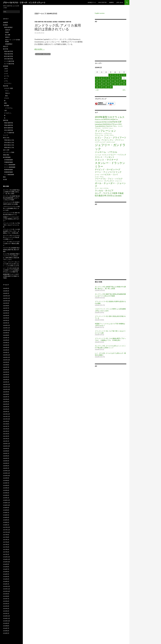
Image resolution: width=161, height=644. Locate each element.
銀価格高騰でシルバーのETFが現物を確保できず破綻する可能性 (11, 276)
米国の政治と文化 (9, 147)
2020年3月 (6, 463)
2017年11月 (6, 530)
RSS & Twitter (102, 2)
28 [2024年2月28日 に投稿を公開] (106, 87)
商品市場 (6, 86)
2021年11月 (6, 416)
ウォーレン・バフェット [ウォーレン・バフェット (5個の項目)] (103, 133)
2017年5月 (6, 545)
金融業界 (6, 22)
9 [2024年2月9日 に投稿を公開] (115, 78)
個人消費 (8, 35)
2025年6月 (6, 311)
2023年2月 (6, 380)
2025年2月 (6, 320)
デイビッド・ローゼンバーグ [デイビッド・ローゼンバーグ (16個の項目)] (108, 169)
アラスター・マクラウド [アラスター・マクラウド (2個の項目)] (102, 128)
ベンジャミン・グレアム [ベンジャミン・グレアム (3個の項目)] (102, 181)
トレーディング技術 (9, 152)
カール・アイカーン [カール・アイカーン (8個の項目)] (102, 140)
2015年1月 (6, 613)
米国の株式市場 (8, 51)
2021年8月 (6, 424)
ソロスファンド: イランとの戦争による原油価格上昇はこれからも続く (11, 208)
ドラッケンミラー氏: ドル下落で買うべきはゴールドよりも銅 (11, 225)
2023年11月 (6, 357)
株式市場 (6, 49)
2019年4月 (6, 490)
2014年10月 (6, 621)
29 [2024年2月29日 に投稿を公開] (111, 87)
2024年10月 (6, 330)
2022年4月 (6, 404)
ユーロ (6, 74)
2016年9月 (6, 564)
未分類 (5, 179)
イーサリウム (9, 108)
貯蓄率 (7, 32)
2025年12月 (6, 296)
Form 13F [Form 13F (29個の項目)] (117, 122)
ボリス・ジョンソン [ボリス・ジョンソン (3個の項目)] (116, 181)
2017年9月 (6, 535)
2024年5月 (6, 343)
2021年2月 (6, 439)
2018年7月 (6, 513)
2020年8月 (6, 451)
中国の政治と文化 (9, 140)
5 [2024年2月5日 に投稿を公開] (97, 78)
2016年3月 (6, 579)
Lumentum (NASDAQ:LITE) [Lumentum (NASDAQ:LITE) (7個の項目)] (105, 124)
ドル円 (6, 71)
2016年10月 (6, 562)
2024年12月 (6, 325)
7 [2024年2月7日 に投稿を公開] (106, 78)
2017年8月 (6, 537)
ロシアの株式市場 (9, 64)
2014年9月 (6, 623)
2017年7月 (6, 540)
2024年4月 (6, 345)
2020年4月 (6, 461)
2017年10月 (6, 532)
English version (100, 13)
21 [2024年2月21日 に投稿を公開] (106, 84)
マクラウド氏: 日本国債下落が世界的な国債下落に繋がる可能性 (11, 250)
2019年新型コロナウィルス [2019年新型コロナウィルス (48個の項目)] (110, 117)
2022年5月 (6, 402)
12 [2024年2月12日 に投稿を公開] (97, 81)
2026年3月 (6, 288)
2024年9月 (6, 333)
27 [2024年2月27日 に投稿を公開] (102, 87)
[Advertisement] (111, 41)
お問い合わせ (120, 2)
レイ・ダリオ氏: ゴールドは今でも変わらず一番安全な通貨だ (11, 243)
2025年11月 (6, 298)
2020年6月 (6, 456)
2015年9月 (6, 594)
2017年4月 (6, 547)
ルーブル (7, 76)
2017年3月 (6, 549)
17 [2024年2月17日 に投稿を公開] (120, 81)
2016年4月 (6, 577)
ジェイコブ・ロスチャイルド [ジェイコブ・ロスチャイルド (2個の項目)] (107, 142)
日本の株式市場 (8, 59)
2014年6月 (6, 631)
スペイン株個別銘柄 (10, 167)
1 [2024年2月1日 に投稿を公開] (111, 75)
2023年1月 (6, 382)
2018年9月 (6, 508)
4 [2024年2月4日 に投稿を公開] (124, 75)
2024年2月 (6, 350)
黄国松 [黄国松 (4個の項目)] (120, 196)
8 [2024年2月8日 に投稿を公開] (111, 78)
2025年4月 (6, 315)
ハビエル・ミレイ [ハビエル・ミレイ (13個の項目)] (111, 174)
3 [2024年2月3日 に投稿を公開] (120, 75)
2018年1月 (6, 525)
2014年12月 (6, 616)
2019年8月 (6, 480)
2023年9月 (6, 362)
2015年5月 (6, 604)
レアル (6, 81)
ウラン (7, 91)
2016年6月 (6, 572)
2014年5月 (6, 633)
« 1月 (97, 90)
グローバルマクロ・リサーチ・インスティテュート (24, 2)
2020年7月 (6, 453)
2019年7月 (6, 483)
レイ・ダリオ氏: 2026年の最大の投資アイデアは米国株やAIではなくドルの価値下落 (11, 270)
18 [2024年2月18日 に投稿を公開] (124, 81)
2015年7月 (6, 599)
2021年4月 (6, 434)
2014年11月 (6, 618)
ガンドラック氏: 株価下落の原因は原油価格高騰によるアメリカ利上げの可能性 (110, 295)
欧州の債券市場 (8, 128)
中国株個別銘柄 (8, 162)
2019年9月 (6, 478)
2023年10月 (6, 360)
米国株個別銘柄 (8, 172)
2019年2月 (6, 495)
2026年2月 (6, 291)
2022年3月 (6, 407)
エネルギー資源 (8, 88)
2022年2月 (6, 409)
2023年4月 (6, 375)
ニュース (6, 135)
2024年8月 (6, 335)
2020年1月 (6, 468)
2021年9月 (6, 421)
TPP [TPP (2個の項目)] (111, 126)
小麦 (5, 110)
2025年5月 (6, 313)
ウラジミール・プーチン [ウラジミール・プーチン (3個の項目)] (102, 135)
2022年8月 (6, 394)
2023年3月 (6, 377)
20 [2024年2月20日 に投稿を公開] (102, 84)
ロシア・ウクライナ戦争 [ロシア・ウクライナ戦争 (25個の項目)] (106, 193)
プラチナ (7, 98)
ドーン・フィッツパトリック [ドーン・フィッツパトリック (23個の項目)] (108, 172)
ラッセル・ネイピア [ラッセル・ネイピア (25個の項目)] (104, 190)
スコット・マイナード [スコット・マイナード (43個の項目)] (107, 160)
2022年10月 (6, 389)
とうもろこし (8, 113)
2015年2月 (6, 611)
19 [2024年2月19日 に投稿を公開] (97, 84)
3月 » (124, 90)
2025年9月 (6, 303)
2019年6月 (6, 485)
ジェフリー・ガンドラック (43, 54)
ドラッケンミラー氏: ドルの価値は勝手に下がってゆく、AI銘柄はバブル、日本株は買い (110, 339)
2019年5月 (6, 488)
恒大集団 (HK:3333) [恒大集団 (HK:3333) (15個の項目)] (103, 196)
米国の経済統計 (48, 22)
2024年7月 (6, 338)
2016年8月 (6, 567)
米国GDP (8, 30)
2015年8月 (6, 596)
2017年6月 (6, 542)
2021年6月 (6, 429)
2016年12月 (6, 557)
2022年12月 (6, 384)
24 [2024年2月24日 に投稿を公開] (120, 84)
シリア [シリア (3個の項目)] (97, 142)
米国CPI (7, 37)
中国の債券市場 (8, 125)
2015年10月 (6, 591)
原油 (6, 96)
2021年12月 (6, 414)
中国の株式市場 (8, 54)
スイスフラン (8, 83)
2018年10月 (6, 505)
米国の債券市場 (39, 22)
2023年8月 (6, 365)
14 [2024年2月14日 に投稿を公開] (106, 81)
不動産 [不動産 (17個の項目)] (121, 193)
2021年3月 (6, 436)
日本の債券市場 (8, 130)
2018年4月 (6, 517)
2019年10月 (6, 476)
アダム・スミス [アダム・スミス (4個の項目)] (117, 126)
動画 (4, 177)
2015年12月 (6, 586)
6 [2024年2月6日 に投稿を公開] (102, 78)
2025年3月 (6, 318)
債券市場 (69, 22)
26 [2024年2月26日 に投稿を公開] (97, 87)
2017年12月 (6, 527)
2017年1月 (6, 554)
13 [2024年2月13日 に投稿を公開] (102, 81)
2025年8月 (6, 306)
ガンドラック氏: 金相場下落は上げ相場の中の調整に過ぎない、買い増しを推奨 (110, 288)
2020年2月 (6, 466)
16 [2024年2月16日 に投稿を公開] (115, 81)
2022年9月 (6, 392)
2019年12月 (6, 471)
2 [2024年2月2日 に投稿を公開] (115, 75)
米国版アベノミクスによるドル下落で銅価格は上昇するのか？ (11, 219)
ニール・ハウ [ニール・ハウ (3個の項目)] (99, 175)
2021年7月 (6, 426)
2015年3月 (6, 609)
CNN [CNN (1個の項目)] (117, 119)
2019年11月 (6, 473)
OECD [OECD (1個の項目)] (116, 124)
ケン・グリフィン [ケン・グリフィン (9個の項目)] (117, 140)
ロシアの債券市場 (9, 133)
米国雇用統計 (62, 22)
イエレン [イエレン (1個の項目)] (111, 128)
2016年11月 (6, 559)
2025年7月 (6, 308)
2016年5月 (6, 574)
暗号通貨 (7, 106)
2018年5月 (6, 515)
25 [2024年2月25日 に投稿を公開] (124, 84)
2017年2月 (6, 552)
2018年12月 (6, 500)
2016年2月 (6, 581)
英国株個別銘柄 (8, 170)
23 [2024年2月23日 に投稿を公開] (115, 84)
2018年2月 (6, 522)
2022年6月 (6, 399)
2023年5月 (6, 372)
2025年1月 (6, 323)
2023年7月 (6, 367)
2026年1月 (6, 293)
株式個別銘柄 (7, 157)
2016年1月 (6, 584)
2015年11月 (6, 589)
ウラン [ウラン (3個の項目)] (112, 135)
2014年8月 (6, 626)
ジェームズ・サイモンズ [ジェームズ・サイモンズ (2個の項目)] (102, 155)
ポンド (6, 78)
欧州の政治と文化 (9, 145)
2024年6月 (6, 340)
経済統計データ (92, 2)
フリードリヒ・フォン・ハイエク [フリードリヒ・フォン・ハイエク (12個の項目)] (109, 179)
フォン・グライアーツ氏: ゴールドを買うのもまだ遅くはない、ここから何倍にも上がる (11, 264)
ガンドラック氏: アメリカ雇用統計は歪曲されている (58, 27)
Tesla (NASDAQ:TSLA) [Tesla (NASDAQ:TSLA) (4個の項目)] (102, 126)
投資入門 (6, 46)
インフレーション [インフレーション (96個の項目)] (106, 131)
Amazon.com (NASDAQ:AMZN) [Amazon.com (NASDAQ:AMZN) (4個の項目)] (105, 119)
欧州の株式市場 (8, 56)
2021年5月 (6, 431)
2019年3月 (6, 493)
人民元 (6, 69)
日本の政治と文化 (9, 142)
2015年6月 (6, 601)
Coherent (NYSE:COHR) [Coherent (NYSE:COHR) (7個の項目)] (103, 122)
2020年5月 (6, 458)
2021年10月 (6, 419)
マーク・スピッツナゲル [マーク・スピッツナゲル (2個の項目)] (102, 188)
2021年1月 (6, 441)
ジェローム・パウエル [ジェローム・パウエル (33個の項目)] (106, 152)
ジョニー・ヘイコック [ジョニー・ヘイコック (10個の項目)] (117, 155)
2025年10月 (6, 301)
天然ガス (8, 93)
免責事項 (111, 2)
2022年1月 (6, 412)
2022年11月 (6, 387)
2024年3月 (6, 347)
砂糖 (5, 103)
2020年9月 (6, 448)
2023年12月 (6, 355)
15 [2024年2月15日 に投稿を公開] (111, 81)
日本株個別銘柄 (8, 160)
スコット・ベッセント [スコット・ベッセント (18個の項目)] (105, 157)
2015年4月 (6, 606)
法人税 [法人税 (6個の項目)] (115, 196)
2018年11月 (6, 503)
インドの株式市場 (9, 61)
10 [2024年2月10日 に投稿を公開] (120, 78)
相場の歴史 (6, 155)
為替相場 (6, 66)
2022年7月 (6, 397)
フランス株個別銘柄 (10, 165)
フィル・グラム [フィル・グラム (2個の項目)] (99, 177)
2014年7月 (6, 628)
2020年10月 (6, 446)
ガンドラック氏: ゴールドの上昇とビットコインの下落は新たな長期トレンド (110, 347)
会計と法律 (6, 150)
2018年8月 (6, 510)
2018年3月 (6, 520)
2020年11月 (6, 444)
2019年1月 (6, 498)
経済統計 (55, 22)
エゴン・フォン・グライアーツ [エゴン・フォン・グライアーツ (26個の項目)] (111, 138)
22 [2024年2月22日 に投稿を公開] (111, 84)
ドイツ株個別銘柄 (9, 174)
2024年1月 (6, 352)
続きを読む (40, 49)
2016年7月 (6, 569)
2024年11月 (6, 328)
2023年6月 (6, 370)
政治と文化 (6, 138)
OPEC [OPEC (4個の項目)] (120, 124)
